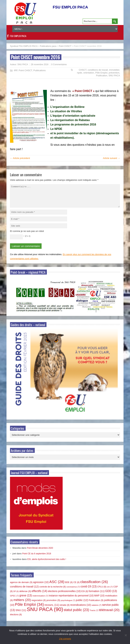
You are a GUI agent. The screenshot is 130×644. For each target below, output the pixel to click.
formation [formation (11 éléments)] (97, 595)
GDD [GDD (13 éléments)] (111, 595)
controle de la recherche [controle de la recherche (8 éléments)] (53, 591)
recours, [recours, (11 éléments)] (52, 609)
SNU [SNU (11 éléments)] (21, 614)
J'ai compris (65, 639)
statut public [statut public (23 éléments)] (76, 614)
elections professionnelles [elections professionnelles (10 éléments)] (64, 595)
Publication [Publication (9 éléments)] (96, 604)
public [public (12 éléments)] (82, 604)
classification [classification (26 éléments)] (94, 586)
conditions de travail (98, 70)
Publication (102, 76)
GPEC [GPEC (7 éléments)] (14, 600)
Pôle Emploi (101, 73)
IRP (16, 70)
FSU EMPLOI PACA (18, 36)
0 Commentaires (59, 64)
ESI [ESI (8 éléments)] (85, 596)
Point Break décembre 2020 (40, 552)
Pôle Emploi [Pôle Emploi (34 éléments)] (29, 609)
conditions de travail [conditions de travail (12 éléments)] (24, 591)
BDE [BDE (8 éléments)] (69, 587)
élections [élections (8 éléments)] (16, 619)
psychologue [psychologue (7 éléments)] (68, 605)
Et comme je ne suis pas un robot (27, 235)
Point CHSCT (25, 70)
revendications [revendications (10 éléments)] (81, 609)
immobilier (114, 70)
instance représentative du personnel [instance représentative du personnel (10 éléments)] (71, 600)
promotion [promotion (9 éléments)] (53, 604)
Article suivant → (111, 158)
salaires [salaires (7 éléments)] (96, 609)
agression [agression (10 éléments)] (41, 586)
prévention (114, 73)
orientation (89, 73)
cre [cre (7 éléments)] (110, 591)
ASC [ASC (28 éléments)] (57, 586)
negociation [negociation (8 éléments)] (39, 605)
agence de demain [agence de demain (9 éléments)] (21, 586)
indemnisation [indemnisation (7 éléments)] (40, 600)
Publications (39, 70)
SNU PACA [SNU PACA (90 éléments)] (45, 613)
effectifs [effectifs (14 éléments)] (39, 595)
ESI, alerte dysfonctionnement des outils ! (47, 563)
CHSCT (83, 70)
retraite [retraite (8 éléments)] (64, 609)
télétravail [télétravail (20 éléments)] (109, 614)
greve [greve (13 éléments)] (26, 600)
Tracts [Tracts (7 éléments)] (94, 615)
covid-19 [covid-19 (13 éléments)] (89, 591)
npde (80, 73)
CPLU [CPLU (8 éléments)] (102, 591)
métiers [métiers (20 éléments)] (22, 604)
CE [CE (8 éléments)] (76, 587)
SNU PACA (23, 64)
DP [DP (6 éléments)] (16, 596)
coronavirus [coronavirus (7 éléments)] (73, 591)
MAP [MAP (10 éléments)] (99, 600)
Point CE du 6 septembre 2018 (37, 558)
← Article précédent (20, 158)
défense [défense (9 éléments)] (25, 595)
